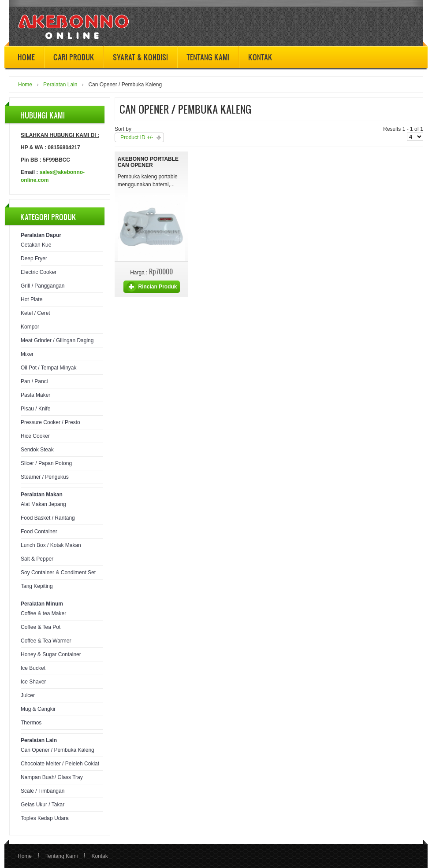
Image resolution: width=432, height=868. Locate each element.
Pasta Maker (35, 395)
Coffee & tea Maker (43, 613)
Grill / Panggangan (43, 286)
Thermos (31, 723)
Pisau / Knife (35, 409)
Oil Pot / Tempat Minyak (49, 368)
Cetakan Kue (36, 245)
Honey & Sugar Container (51, 654)
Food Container (39, 532)
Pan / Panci (34, 381)
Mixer (27, 354)
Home (25, 85)
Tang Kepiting (37, 586)
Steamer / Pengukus (45, 477)
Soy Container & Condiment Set (58, 573)
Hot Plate (32, 299)
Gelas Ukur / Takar (43, 805)
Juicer (28, 695)
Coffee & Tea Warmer (46, 641)
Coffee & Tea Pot (41, 627)
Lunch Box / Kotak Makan (51, 545)
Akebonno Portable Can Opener (148, 162)
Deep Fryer (34, 259)
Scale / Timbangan (43, 791)
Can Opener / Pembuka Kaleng (58, 750)
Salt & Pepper (37, 559)
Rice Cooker (35, 436)
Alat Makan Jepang (43, 504)
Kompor (30, 327)
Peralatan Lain (60, 85)
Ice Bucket (33, 668)
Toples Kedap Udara (45, 818)
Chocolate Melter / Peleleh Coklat (60, 764)
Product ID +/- (137, 137)
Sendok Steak (37, 450)
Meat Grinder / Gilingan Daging (57, 340)
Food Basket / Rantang (48, 518)
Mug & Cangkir (38, 709)
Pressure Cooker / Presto (50, 422)
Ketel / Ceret (35, 313)
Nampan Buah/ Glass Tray (52, 777)
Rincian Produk (157, 287)
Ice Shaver (33, 682)
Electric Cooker (39, 272)
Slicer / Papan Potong (46, 463)
